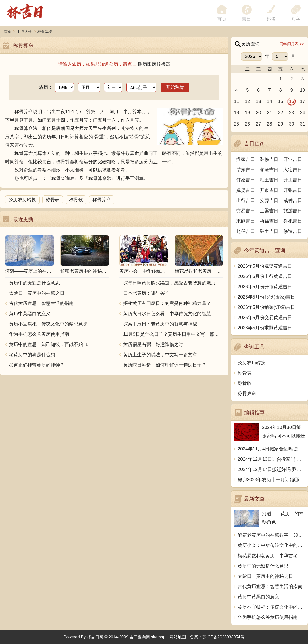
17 (303, 101)
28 (269, 124)
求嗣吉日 (246, 221)
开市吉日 (269, 190)
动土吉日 (269, 180)
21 (269, 113)
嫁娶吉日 (246, 190)
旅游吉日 (293, 211)
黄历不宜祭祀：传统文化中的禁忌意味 (48, 324)
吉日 (246, 19)
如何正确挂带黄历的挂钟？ (37, 365)
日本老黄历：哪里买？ (146, 293)
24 (303, 113)
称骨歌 (76, 200)
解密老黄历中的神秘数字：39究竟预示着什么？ (271, 535)
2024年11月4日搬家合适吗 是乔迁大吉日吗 (271, 449)
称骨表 (53, 200)
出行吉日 (246, 200)
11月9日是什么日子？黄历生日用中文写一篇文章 (173, 334)
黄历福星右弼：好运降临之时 (153, 344)
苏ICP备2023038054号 (224, 637)
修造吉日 (293, 231)
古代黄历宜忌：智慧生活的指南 (41, 303)
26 (247, 124)
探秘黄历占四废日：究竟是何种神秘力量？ (167, 303)
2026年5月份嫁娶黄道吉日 (265, 266)
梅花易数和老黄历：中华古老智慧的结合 (271, 556)
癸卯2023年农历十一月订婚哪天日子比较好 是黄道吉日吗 (271, 480)
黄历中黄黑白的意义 (30, 314)
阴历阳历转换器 (154, 64)
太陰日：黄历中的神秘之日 (37, 293)
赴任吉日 (246, 231)
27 (258, 124)
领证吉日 (269, 170)
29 (281, 124)
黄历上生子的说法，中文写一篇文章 (160, 355)
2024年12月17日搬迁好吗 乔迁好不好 (271, 469)
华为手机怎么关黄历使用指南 (39, 334)
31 (303, 124)
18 (236, 113)
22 (281, 113)
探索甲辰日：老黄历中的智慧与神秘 (160, 324)
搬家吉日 (246, 159)
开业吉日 (293, 159)
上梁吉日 (269, 211)
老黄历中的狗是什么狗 (32, 355)
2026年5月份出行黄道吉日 (265, 276)
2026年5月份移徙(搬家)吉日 (266, 297)
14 (269, 101)
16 (292, 101)
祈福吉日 (269, 221)
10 (303, 90)
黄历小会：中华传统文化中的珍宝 (271, 545)
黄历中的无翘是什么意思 (34, 283)
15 (281, 101)
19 (247, 113)
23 (292, 113)
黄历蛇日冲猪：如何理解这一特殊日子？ (165, 365)
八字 (296, 19)
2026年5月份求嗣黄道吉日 (265, 328)
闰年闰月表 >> (292, 44)
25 (236, 124)
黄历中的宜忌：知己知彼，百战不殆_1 (49, 344)
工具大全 (25, 31)
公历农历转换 (22, 200)
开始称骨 (175, 87)
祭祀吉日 (293, 221)
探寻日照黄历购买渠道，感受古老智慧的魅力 (169, 283)
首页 (8, 31)
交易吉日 (246, 211)
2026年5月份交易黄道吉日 (265, 318)
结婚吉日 (246, 170)
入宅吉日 (293, 170)
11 (236, 101)
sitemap (158, 637)
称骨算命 (45, 31)
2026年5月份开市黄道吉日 (265, 287)
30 (292, 124)
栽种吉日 (293, 200)
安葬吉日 (269, 200)
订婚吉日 (246, 180)
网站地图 (178, 637)
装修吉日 (269, 159)
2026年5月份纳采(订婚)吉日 (266, 307)
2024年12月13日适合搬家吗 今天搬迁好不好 (271, 459)
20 (258, 113)
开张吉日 (293, 190)
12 (247, 101)
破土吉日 (269, 231)
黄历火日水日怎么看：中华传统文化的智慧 (167, 314)
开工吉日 (293, 180)
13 (258, 101)
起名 (271, 19)
